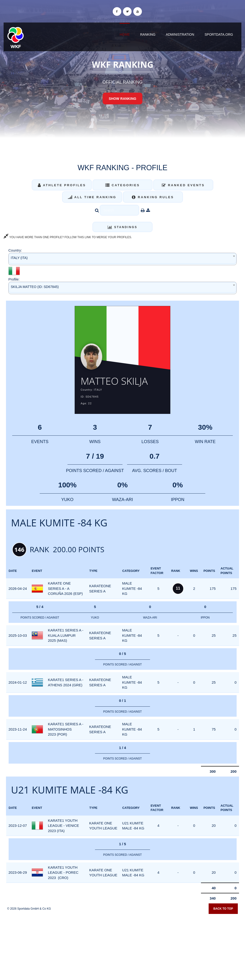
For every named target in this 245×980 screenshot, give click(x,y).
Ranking (148, 34)
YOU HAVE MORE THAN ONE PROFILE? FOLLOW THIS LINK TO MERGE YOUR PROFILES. (68, 237)
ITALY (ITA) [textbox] (19, 258)
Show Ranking (122, 99)
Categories (123, 185)
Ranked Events (183, 185)
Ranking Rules (153, 197)
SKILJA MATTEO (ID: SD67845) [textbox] (35, 287)
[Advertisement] (122, 945)
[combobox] (122, 259)
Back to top (223, 909)
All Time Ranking (92, 197)
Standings (122, 227)
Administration (180, 34)
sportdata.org (219, 34)
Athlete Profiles (62, 185)
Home (125, 34)
